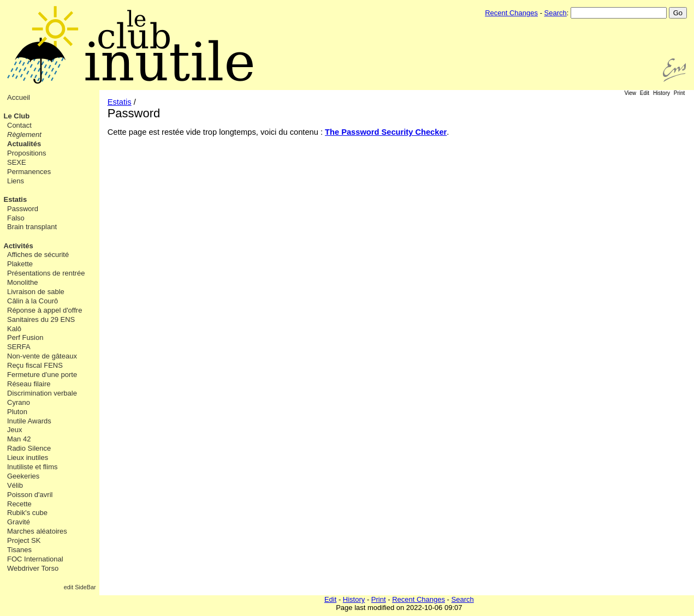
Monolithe (22, 282)
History (662, 93)
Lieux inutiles (28, 457)
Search (556, 13)
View (631, 93)
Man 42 (19, 439)
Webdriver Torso (33, 568)
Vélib (15, 485)
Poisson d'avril (30, 495)
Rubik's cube (27, 513)
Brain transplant (32, 227)
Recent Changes (511, 13)
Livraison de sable (36, 292)
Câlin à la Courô (32, 301)
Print (680, 93)
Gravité (19, 522)
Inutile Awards (29, 421)
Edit (645, 93)
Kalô (14, 329)
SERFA (19, 347)
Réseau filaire (29, 384)
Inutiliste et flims (32, 467)
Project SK (24, 540)
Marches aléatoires (37, 531)
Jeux (14, 430)
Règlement (24, 134)
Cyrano (19, 402)
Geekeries (23, 476)
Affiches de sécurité (38, 255)
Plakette (20, 264)
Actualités (24, 144)
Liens (16, 181)
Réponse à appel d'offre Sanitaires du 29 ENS (45, 315)
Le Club (17, 116)
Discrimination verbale (42, 393)
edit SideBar (80, 587)
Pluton (17, 412)
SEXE (17, 162)
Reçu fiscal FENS (35, 365)
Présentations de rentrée (46, 273)
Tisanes (19, 550)
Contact (19, 125)
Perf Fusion (25, 337)
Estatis (16, 199)
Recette (19, 504)
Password (23, 209)
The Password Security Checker (386, 132)
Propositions (27, 153)
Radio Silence (29, 448)
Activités (19, 246)
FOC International (35, 559)
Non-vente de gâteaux (42, 356)
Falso (16, 218)
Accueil (19, 97)
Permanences (29, 172)
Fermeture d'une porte (42, 375)
